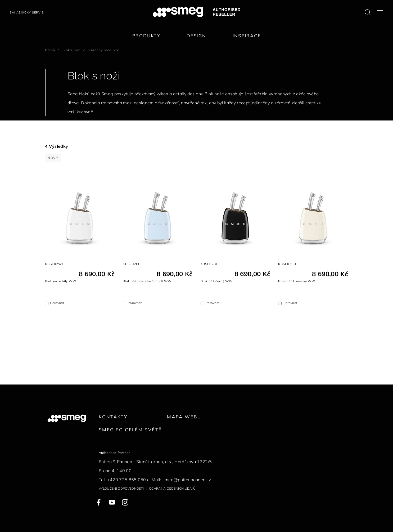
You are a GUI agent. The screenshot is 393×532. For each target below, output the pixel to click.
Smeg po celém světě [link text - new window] (130, 430)
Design (196, 36)
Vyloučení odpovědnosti (121, 488)
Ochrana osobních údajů (172, 488)
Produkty (146, 36)
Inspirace (247, 36)
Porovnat (57, 303)
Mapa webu (184, 417)
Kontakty (113, 417)
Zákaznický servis (27, 12)
